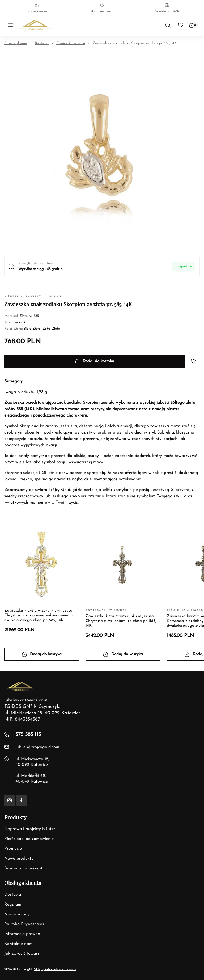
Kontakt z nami (19, 944)
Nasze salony (17, 914)
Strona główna (16, 43)
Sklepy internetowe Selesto (55, 969)
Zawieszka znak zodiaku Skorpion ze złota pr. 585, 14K (135, 43)
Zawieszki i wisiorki (71, 43)
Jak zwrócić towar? (22, 954)
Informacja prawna (22, 934)
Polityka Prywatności (24, 924)
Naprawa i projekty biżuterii (31, 829)
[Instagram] (10, 800)
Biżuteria (42, 43)
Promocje (13, 849)
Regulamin (14, 905)
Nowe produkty (19, 859)
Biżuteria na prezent (23, 868)
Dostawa (13, 895)
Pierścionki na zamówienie (29, 839)
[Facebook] (21, 800)
